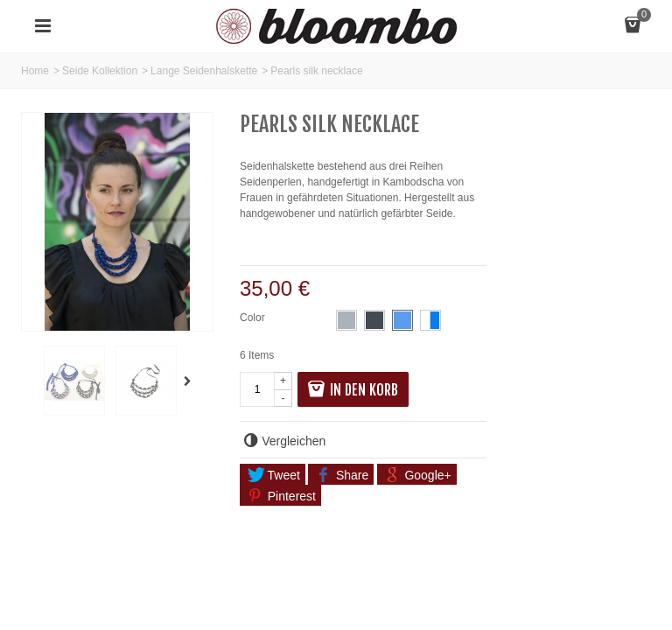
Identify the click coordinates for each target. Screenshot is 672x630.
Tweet (274, 475)
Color (254, 318)
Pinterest (282, 496)
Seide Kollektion (100, 71)
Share (342, 475)
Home (35, 71)
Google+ (417, 475)
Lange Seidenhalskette (204, 71)
